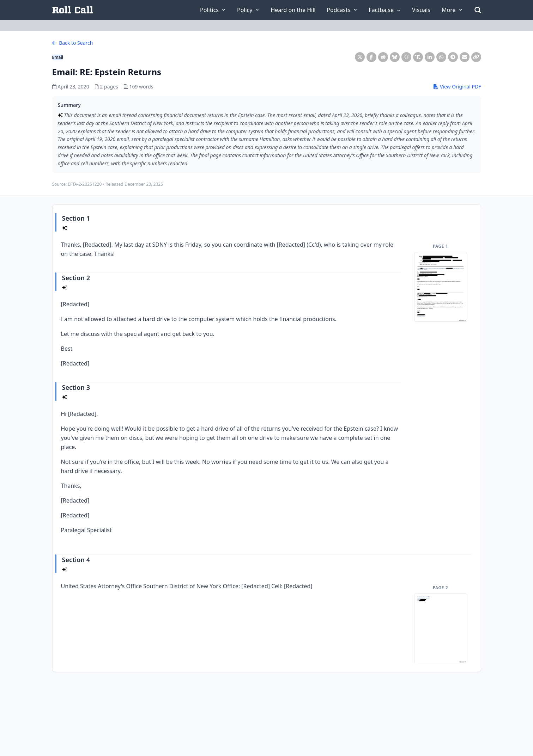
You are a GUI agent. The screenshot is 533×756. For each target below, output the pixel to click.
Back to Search (73, 43)
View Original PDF (457, 87)
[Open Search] (478, 10)
